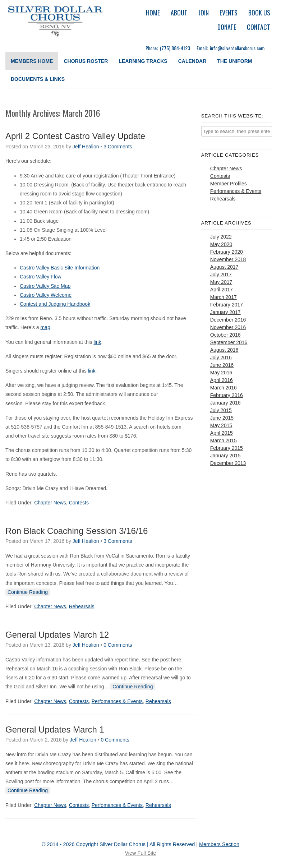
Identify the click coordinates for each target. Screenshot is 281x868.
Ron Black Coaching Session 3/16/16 (77, 531)
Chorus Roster (86, 61)
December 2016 (228, 320)
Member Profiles (229, 184)
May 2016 (221, 373)
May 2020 (221, 244)
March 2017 (224, 297)
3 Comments (118, 147)
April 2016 (222, 380)
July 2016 (221, 357)
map (45, 327)
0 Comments (118, 645)
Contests (79, 503)
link (97, 342)
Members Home (32, 61)
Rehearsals (82, 606)
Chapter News (50, 503)
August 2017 (224, 267)
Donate (227, 27)
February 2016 (227, 395)
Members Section (219, 844)
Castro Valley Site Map (45, 286)
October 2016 (225, 335)
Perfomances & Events (117, 701)
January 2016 (225, 403)
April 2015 (222, 433)
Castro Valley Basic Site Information (60, 268)
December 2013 (228, 463)
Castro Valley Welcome (46, 295)
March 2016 (224, 388)
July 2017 (221, 274)
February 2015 (227, 448)
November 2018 (228, 259)
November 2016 (228, 327)
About (179, 13)
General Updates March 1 (55, 730)
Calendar (192, 61)
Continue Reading (28, 592)
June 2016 (222, 365)
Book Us (259, 13)
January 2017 (225, 312)
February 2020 (227, 252)
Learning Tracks (143, 61)
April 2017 (222, 290)
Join (204, 13)
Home (153, 13)
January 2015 (225, 456)
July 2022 (221, 237)
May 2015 (221, 425)
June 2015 (222, 418)
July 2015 (221, 410)
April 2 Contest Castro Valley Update (75, 136)
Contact (259, 27)
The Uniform (234, 61)
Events (229, 13)
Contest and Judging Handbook (55, 304)
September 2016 (229, 342)
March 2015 (224, 440)
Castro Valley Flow (41, 277)
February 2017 (227, 305)
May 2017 (221, 282)
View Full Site (141, 853)
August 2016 (224, 350)
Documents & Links (38, 79)
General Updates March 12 (57, 635)
